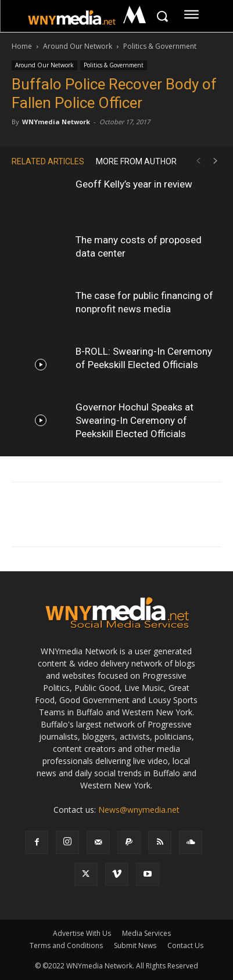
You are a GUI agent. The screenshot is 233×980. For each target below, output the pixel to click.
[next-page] (216, 161)
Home (22, 46)
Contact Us (185, 945)
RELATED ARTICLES (48, 161)
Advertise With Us (82, 933)
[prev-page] (198, 161)
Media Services (146, 933)
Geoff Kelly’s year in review (134, 184)
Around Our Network (78, 46)
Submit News (135, 945)
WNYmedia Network (56, 122)
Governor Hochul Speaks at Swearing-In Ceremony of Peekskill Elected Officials (135, 420)
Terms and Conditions (66, 945)
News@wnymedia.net (139, 810)
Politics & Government (160, 46)
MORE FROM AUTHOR (136, 161)
